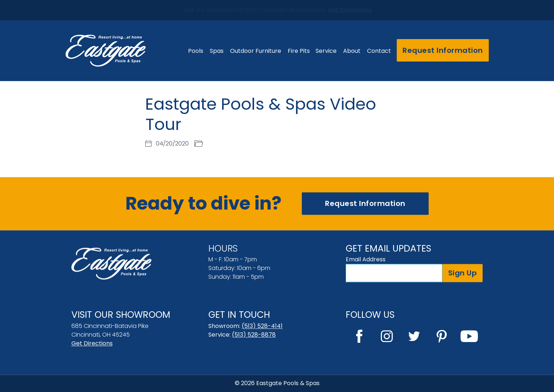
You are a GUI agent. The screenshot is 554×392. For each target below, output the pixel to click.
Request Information (443, 50)
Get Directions (92, 343)
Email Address (366, 259)
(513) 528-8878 (254, 335)
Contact (379, 51)
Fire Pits (299, 51)
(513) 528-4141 (262, 326)
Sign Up (463, 273)
